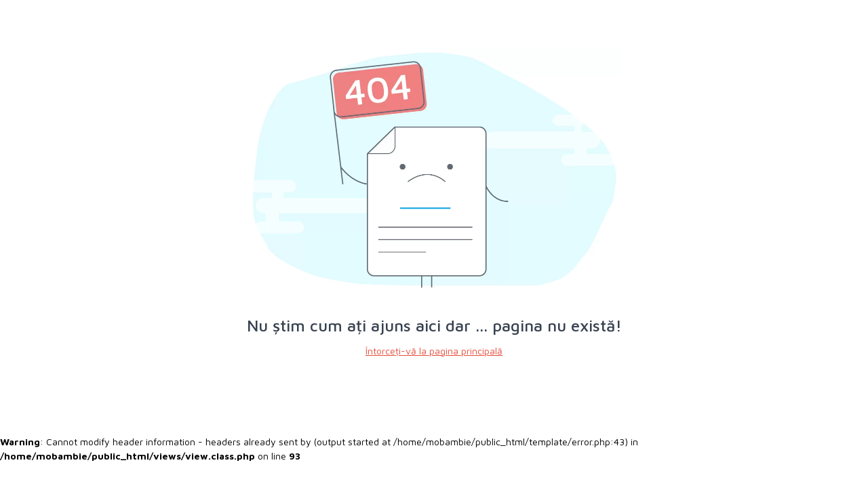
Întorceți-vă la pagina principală (434, 351)
